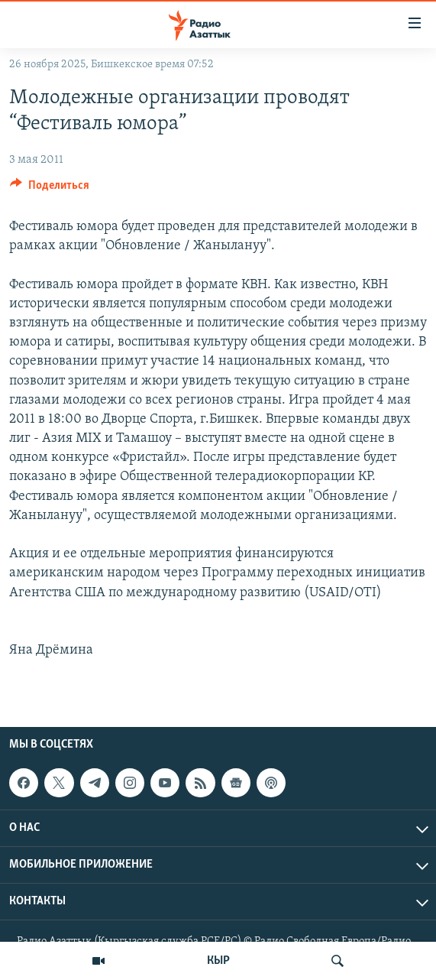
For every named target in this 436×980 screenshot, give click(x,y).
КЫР (218, 961)
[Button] (50, 189)
